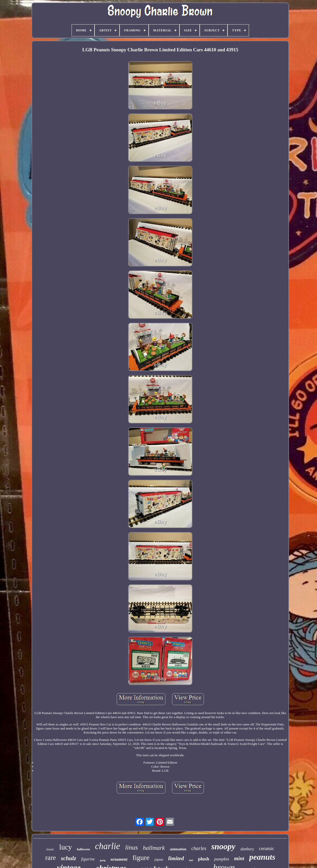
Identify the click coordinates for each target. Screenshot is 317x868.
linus (132, 847)
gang (103, 860)
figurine (88, 859)
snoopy (223, 847)
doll (191, 860)
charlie (108, 846)
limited (176, 858)
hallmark (154, 848)
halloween (83, 849)
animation (178, 849)
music (50, 849)
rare (51, 858)
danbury (247, 849)
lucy (65, 847)
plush (203, 859)
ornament (119, 859)
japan (159, 859)
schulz (69, 858)
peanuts (262, 857)
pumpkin (222, 859)
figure (141, 858)
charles (199, 848)
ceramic (267, 848)
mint (239, 858)
